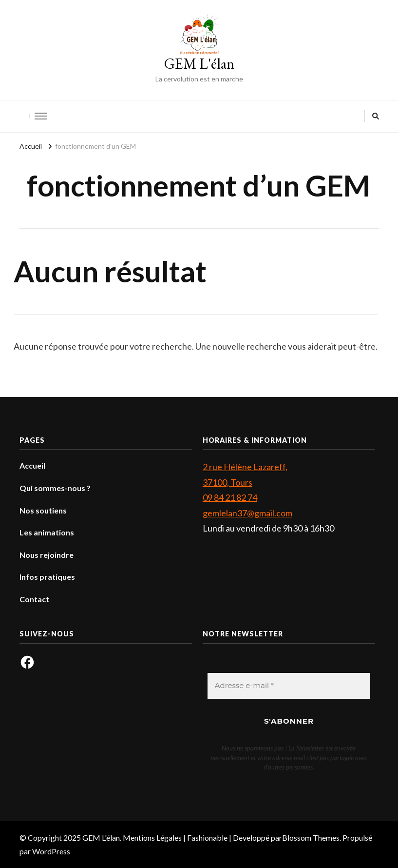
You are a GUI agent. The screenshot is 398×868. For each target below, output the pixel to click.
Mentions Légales (152, 838)
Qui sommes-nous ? (55, 488)
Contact (34, 599)
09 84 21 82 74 (230, 497)
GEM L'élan (199, 64)
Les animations (47, 532)
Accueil (32, 465)
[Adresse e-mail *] (289, 686)
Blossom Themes (311, 838)
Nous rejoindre (47, 555)
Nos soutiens (43, 510)
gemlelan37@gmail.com (247, 513)
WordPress (51, 851)
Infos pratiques (47, 577)
